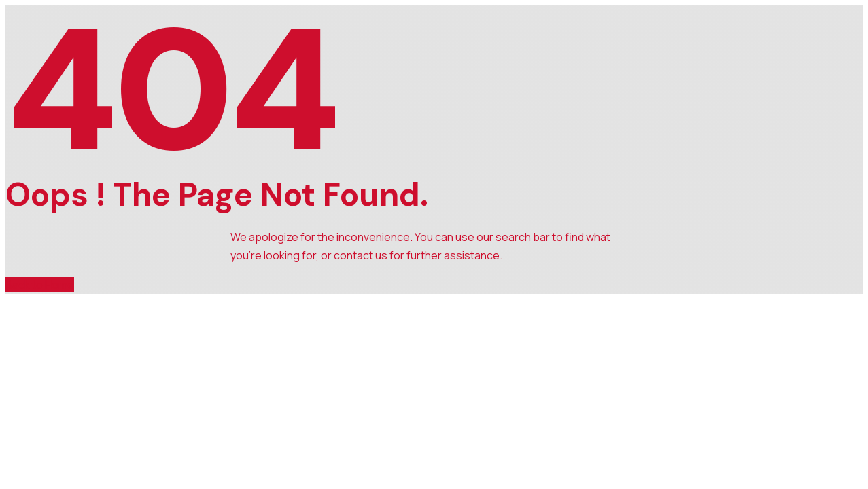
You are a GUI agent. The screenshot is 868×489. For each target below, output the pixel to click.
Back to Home (40, 285)
